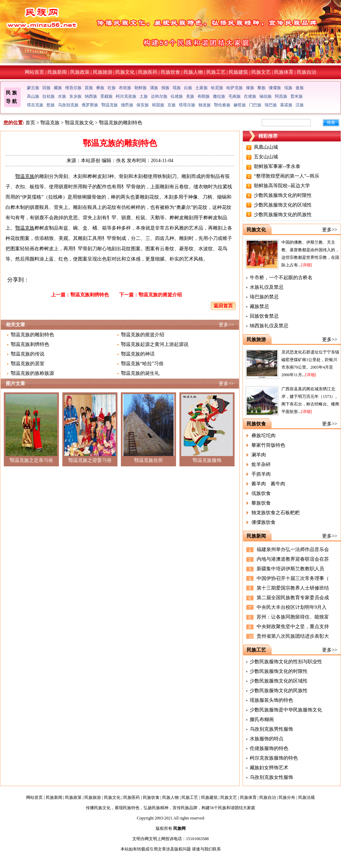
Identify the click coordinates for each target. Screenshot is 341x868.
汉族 (300, 105)
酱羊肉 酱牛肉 (268, 484)
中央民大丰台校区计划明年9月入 (292, 607)
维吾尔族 (73, 88)
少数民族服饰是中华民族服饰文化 (286, 710)
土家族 (201, 88)
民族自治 (307, 72)
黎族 (261, 88)
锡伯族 (266, 96)
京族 (172, 105)
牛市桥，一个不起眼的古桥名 (281, 278)
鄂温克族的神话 (138, 354)
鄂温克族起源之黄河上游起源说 (155, 344)
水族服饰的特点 (267, 739)
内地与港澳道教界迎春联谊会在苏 (293, 559)
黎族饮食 (261, 503)
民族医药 (148, 72)
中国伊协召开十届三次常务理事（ (293, 578)
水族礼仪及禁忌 (267, 287)
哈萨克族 (235, 88)
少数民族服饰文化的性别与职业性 (286, 662)
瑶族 (177, 88)
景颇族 (106, 96)
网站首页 (34, 72)
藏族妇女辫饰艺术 (269, 768)
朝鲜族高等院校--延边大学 (282, 186)
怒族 (51, 105)
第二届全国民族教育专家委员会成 (293, 598)
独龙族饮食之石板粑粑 (276, 513)
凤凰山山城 (266, 147)
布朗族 (204, 96)
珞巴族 (271, 105)
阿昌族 (281, 96)
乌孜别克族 (68, 105)
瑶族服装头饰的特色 (271, 700)
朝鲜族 (141, 88)
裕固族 (158, 105)
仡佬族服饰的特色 (269, 748)
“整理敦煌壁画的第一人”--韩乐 (287, 176)
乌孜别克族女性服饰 (271, 777)
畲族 (300, 88)
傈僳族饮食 (263, 522)
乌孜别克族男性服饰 (271, 729)
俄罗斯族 (90, 105)
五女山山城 (266, 157)
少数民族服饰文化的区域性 (283, 205)
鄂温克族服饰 (207, 460)
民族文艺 (261, 72)
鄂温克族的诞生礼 (140, 373)
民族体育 (284, 72)
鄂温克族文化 (79, 123)
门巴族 (255, 105)
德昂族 (127, 105)
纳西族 (91, 96)
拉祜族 (49, 96)
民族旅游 (103, 72)
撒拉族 (219, 96)
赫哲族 (240, 105)
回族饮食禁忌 (264, 316)
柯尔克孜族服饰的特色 (274, 758)
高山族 (33, 96)
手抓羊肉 (261, 474)
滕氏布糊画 (262, 719)
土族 (144, 96)
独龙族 (205, 105)
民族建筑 (238, 72)
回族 (46, 88)
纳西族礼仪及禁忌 (269, 326)
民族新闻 (57, 72)
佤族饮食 (261, 493)
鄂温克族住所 (148, 460)
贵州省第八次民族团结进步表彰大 (293, 636)
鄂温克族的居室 (28, 364)
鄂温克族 (110, 105)
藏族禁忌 (259, 306)
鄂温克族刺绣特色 (90, 295)
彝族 (100, 88)
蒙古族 (33, 88)
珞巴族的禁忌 (264, 297)
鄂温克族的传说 (28, 354)
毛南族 (235, 96)
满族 (154, 88)
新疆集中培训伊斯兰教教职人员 (290, 569)
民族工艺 (216, 72)
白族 (188, 88)
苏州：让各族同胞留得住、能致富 (293, 617)
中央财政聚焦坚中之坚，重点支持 (293, 627)
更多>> (226, 325)
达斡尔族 (159, 96)
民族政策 (80, 72)
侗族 (165, 88)
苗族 (89, 88)
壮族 (112, 88)
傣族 (250, 88)
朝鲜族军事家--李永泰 (277, 166)
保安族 (143, 105)
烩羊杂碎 (261, 464)
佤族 (288, 88)
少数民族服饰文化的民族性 (283, 215)
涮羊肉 (259, 455)
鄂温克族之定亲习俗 (31, 460)
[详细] (307, 265)
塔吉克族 (35, 105)
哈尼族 (217, 88)
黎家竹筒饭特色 (268, 445)
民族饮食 (170, 72)
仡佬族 (250, 96)
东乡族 (75, 96)
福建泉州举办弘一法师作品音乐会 (293, 549)
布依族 (125, 88)
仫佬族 (177, 96)
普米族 (297, 96)
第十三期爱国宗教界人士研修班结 (293, 588)
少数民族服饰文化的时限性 (283, 195)
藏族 (58, 88)
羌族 (190, 96)
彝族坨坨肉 (263, 436)
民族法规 (307, 797)
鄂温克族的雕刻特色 (32, 335)
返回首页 (223, 306)
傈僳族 (275, 88)
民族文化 (125, 72)
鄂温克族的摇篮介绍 (160, 295)
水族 (62, 96)
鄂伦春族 (222, 105)
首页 (30, 123)
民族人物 (193, 72)
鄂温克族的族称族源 (32, 373)
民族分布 (287, 797)
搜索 (331, 123)
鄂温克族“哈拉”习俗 (142, 364)
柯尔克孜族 (126, 96)
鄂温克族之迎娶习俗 (90, 460)
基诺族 (286, 105)
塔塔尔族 (187, 105)
